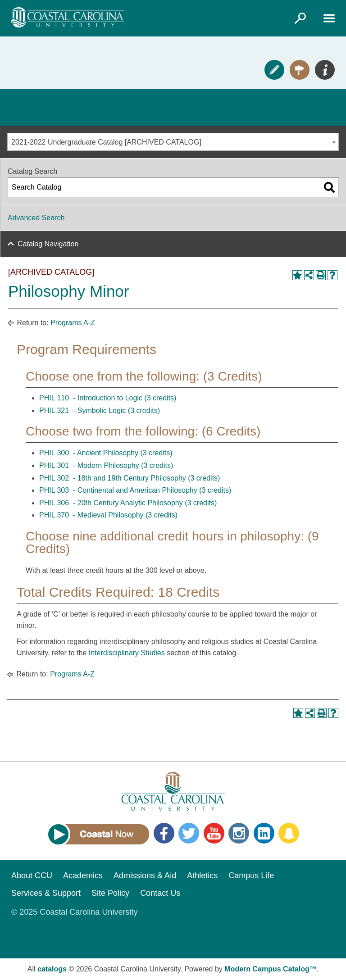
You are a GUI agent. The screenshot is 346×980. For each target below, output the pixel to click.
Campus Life (251, 876)
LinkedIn (264, 833)
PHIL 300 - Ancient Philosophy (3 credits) (106, 453)
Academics (83, 876)
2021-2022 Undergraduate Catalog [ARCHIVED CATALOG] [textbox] (106, 142)
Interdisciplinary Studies (127, 653)
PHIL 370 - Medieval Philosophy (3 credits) (108, 515)
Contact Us (160, 893)
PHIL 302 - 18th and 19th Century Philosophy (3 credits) (130, 478)
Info (325, 70)
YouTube (214, 833)
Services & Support (46, 893)
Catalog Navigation (48, 244)
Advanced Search (36, 218)
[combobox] (173, 142)
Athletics (202, 876)
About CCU (32, 876)
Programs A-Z (73, 323)
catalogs (52, 969)
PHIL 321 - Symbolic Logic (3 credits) (100, 411)
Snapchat (289, 833)
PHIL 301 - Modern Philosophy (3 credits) (106, 465)
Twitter (189, 833)
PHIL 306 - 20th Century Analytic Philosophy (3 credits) (128, 503)
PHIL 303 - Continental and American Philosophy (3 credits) (135, 490)
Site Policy (110, 893)
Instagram (239, 833)
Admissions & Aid (145, 876)
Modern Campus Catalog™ (270, 969)
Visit (300, 70)
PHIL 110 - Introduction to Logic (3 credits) (108, 398)
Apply (274, 70)
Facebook (164, 833)
